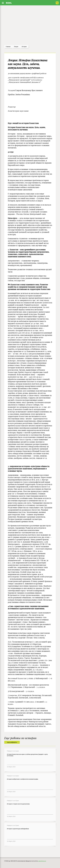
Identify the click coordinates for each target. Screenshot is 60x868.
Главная (8, 47)
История (24, 47)
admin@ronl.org (42, 861)
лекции (16, 47)
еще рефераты (12, 742)
